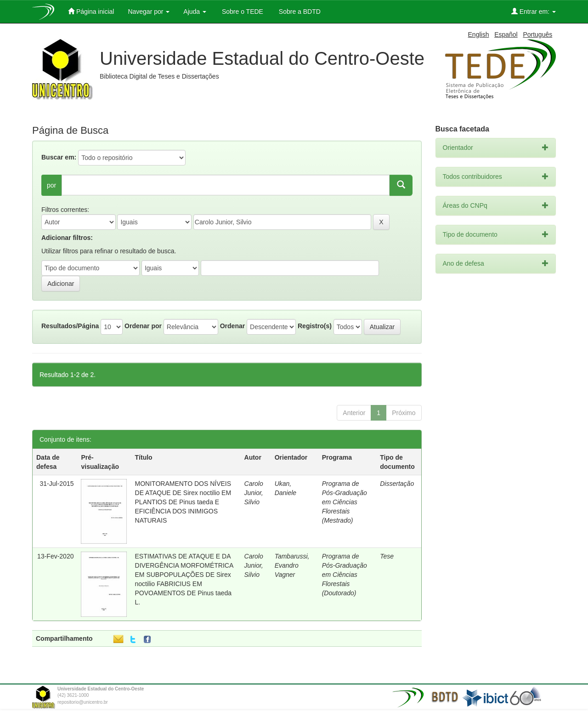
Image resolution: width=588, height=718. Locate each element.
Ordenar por (143, 326)
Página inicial (91, 11)
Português (537, 34)
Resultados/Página (70, 326)
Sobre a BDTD (299, 11)
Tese (387, 556)
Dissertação (397, 484)
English (479, 34)
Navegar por (149, 11)
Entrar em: (534, 11)
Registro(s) (315, 326)
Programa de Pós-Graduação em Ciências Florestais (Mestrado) (345, 502)
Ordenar (232, 326)
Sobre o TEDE (242, 11)
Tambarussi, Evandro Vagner (292, 565)
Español (506, 34)
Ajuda (195, 11)
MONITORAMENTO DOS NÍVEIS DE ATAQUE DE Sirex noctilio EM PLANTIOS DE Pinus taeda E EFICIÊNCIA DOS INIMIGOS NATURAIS (183, 502)
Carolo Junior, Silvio (254, 493)
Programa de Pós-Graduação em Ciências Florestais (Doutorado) (345, 575)
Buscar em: (59, 157)
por (51, 185)
